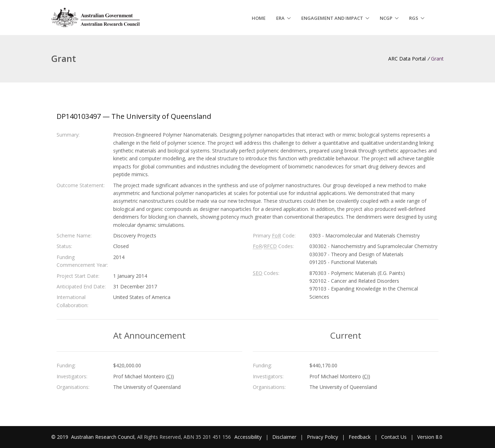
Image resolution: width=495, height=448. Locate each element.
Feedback (360, 437)
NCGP (386, 18)
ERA (280, 18)
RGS (414, 18)
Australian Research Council (103, 437)
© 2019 (60, 437)
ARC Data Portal (407, 59)
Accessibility (248, 437)
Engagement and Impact (332, 18)
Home (259, 18)
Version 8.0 (430, 437)
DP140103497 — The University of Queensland (134, 116)
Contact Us (394, 437)
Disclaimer (284, 437)
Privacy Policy (322, 437)
